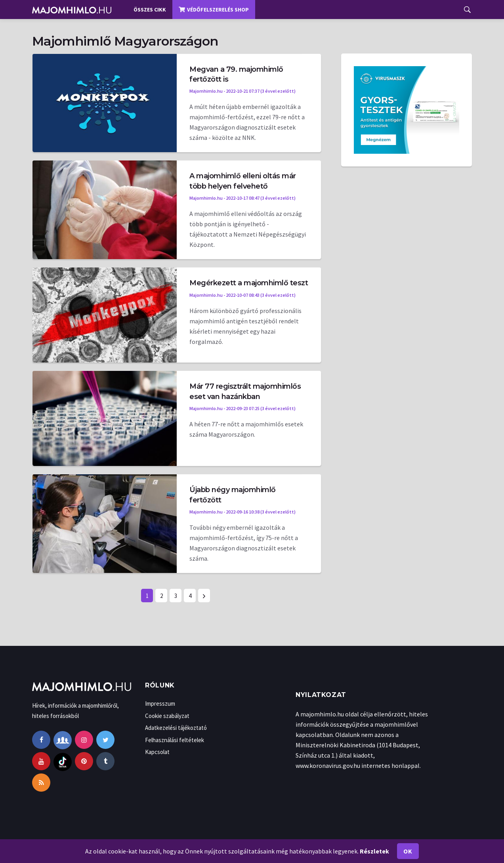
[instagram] (84, 740)
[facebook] (41, 740)
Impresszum (160, 704)
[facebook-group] (63, 740)
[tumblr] (105, 761)
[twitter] (105, 740)
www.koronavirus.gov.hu (328, 766)
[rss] (41, 783)
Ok (408, 851)
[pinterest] (84, 761)
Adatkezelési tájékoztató (176, 728)
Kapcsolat (157, 752)
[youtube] (41, 761)
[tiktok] (63, 761)
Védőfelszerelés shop (214, 10)
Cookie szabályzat (167, 716)
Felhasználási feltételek (175, 740)
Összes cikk (150, 10)
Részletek (374, 851)
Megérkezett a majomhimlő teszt (249, 283)
